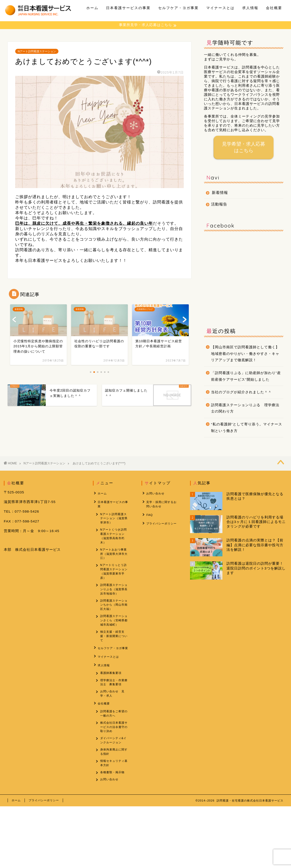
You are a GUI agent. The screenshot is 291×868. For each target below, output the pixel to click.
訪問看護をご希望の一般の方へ (114, 717)
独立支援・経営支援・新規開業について (114, 640)
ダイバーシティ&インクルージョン (114, 745)
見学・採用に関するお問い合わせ (160, 503)
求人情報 (250, 8)
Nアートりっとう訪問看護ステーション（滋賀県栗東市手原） (114, 573)
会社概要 (274, 8)
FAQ (148, 513)
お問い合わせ (110, 787)
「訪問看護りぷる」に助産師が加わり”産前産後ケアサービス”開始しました (246, 377)
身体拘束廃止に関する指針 (114, 757)
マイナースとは (220, 8)
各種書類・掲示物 (113, 779)
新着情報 (220, 193)
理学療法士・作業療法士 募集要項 (114, 685)
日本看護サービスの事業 (128, 8)
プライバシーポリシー (160, 521)
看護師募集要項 (111, 675)
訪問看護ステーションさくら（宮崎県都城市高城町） (114, 624)
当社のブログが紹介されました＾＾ (241, 393)
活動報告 (219, 205)
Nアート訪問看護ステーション (37, 52)
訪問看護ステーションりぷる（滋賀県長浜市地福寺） (114, 591)
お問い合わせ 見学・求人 (113, 697)
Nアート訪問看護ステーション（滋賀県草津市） (114, 517)
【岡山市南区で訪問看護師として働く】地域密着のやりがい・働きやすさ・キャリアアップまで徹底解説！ (245, 354)
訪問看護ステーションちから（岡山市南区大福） (114, 607)
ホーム (92, 8)
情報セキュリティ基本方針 (114, 770)
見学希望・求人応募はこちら (244, 148)
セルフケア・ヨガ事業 (178, 8)
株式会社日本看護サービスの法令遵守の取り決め (114, 731)
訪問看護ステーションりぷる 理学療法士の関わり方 (245, 409)
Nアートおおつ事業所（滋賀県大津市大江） (114, 554)
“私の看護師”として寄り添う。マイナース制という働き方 (247, 428)
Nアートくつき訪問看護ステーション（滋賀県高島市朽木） (114, 536)
